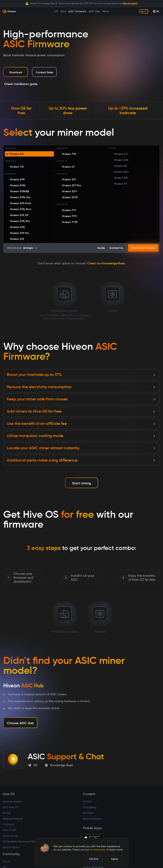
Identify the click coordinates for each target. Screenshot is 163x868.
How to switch (130, 3)
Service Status (11, 847)
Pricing (7, 813)
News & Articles (92, 819)
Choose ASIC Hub (20, 723)
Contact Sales (44, 72)
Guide (101, 248)
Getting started (12, 801)
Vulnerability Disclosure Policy (20, 841)
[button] (45, 848)
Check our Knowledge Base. (106, 263)
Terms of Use (10, 836)
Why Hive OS (10, 807)
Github (87, 801)
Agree (115, 859)
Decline (94, 859)
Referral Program (13, 819)
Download (16, 72)
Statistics (88, 813)
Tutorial (112, 296)
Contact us (116, 248)
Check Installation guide (21, 84)
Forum (6, 861)
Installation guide (64, 300)
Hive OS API (10, 830)
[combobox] (31, 248)
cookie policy (98, 850)
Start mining (82, 483)
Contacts (8, 824)
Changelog (90, 807)
